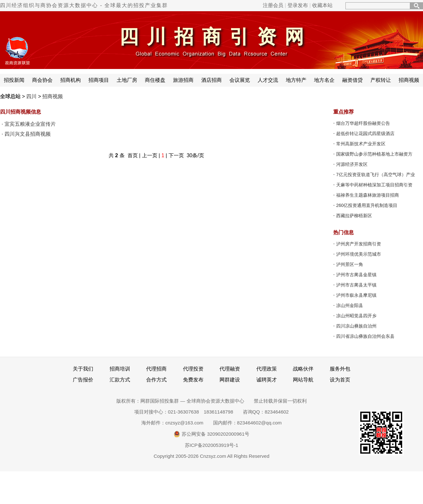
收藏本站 (322, 5)
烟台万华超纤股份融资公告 (363, 123)
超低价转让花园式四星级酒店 (365, 133)
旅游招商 (183, 80)
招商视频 (409, 80)
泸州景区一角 (350, 264)
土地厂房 (127, 80)
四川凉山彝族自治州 (356, 326)
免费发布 (193, 380)
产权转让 (381, 80)
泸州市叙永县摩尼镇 (356, 295)
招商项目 (99, 80)
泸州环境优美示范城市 (359, 254)
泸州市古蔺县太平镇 (356, 285)
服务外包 (340, 369)
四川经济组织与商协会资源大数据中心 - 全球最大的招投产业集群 (84, 5)
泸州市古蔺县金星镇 (356, 275)
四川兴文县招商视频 (28, 134)
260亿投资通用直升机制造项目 (367, 205)
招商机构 (70, 80)
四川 (31, 96)
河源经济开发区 (352, 164)
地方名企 (324, 80)
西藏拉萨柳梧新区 (354, 216)
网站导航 (303, 380)
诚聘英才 (267, 380)
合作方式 (156, 380)
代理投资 (193, 369)
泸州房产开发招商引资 (359, 244)
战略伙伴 (303, 369)
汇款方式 (120, 380)
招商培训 (120, 369)
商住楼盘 (155, 80)
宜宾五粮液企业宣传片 (30, 124)
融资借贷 (352, 80)
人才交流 (268, 80)
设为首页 (340, 380)
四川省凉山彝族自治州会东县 (365, 336)
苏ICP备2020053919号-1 (212, 445)
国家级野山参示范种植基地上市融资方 (374, 154)
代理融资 (230, 369)
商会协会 (42, 80)
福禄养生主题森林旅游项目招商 (368, 195)
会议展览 (240, 80)
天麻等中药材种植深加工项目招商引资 (374, 185)
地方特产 (296, 80)
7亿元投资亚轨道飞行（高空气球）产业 (376, 175)
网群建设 (230, 380)
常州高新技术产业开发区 (361, 144)
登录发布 (298, 5)
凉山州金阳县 (350, 305)
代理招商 (156, 369)
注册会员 (273, 5)
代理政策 (267, 369)
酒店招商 (211, 80)
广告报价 (83, 380)
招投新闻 (14, 80)
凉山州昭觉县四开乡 (356, 316)
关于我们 (83, 369)
